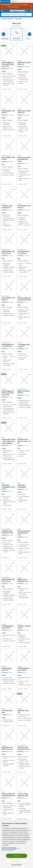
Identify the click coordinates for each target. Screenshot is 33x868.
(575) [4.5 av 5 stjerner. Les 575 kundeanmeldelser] (12, 752)
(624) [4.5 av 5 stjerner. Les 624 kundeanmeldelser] (12, 535)
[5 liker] (14, 94)
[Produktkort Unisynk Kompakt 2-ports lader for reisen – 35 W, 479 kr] (24, 428)
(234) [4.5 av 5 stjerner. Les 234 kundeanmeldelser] (27, 256)
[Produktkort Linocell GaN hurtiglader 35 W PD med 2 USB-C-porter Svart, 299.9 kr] (9, 380)
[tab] (5, 1)
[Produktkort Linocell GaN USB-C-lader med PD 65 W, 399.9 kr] (9, 195)
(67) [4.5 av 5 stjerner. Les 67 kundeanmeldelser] (11, 630)
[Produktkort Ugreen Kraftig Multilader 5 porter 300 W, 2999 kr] (24, 657)
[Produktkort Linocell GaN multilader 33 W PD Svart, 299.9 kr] (24, 195)
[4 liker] (29, 94)
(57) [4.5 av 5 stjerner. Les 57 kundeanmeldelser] (27, 489)
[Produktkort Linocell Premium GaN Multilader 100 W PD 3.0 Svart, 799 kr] (9, 240)
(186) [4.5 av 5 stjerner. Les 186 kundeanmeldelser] (12, 210)
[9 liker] (14, 235)
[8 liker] (29, 469)
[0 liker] (14, 374)
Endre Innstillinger (16, 865)
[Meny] (2, 11)
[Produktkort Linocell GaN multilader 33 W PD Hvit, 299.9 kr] (9, 100)
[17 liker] (29, 235)
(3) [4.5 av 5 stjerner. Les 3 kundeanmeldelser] (11, 445)
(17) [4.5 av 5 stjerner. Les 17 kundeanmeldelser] (27, 163)
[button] (21, 26)
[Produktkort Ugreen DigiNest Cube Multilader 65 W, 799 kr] (24, 568)
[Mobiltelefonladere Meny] (14, 19)
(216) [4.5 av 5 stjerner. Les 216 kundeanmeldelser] (27, 395)
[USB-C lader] (17, 34)
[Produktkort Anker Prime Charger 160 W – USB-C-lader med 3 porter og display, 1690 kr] (9, 428)
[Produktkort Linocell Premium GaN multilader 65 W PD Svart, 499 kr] (9, 287)
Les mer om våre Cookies (9, 848)
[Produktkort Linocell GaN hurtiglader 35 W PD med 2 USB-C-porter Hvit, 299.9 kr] (9, 51)
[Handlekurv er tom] (31, 11)
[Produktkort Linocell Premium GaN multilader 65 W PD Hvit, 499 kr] (9, 146)
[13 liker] (13, 281)
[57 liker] (29, 563)
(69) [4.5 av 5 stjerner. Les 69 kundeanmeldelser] (11, 672)
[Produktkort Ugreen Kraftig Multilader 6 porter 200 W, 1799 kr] (9, 615)
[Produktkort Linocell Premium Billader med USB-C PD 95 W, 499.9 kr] (24, 380)
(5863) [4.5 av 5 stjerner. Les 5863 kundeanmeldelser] (28, 67)
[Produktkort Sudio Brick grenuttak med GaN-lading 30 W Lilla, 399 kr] (24, 287)
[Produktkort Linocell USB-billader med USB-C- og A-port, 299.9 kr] (9, 736)
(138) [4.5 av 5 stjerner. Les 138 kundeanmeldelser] (12, 256)
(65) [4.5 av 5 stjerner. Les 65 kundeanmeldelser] (27, 584)
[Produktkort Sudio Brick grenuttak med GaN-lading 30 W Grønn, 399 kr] (24, 146)
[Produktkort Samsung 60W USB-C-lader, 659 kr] (24, 699)
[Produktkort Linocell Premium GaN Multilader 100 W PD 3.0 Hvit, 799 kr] (9, 568)
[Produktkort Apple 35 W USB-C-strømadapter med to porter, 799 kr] (9, 474)
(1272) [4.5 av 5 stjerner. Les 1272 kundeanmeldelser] (12, 115)
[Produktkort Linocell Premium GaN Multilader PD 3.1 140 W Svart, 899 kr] (9, 333)
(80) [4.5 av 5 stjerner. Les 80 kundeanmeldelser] (27, 349)
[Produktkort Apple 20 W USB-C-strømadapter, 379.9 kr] (24, 474)
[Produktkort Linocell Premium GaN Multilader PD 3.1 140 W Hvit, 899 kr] (24, 240)
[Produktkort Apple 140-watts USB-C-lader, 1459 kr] (9, 699)
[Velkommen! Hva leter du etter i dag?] (18, 14)
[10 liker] (13, 514)
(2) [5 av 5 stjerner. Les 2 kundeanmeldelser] (27, 798)
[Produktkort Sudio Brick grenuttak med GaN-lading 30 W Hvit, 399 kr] (9, 783)
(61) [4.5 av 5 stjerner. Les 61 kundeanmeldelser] (11, 69)
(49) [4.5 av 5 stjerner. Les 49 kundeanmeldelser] (27, 630)
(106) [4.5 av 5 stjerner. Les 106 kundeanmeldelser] (12, 162)
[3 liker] (14, 777)
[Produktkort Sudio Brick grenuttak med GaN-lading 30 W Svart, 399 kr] (24, 520)
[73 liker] (29, 731)
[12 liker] (13, 731)
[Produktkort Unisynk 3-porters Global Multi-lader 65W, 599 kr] (24, 783)
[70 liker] (13, 609)
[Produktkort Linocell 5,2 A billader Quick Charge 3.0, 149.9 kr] (24, 333)
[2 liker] (29, 281)
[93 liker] (13, 328)
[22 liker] (29, 652)
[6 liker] (14, 141)
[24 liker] (13, 189)
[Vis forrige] (4, 34)
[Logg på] (27, 11)
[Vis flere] (29, 34)
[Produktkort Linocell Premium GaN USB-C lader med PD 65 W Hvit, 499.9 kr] (9, 520)
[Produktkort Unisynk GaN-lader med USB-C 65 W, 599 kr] (24, 615)
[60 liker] (29, 46)
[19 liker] (29, 328)
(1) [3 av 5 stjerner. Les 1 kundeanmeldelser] (27, 445)
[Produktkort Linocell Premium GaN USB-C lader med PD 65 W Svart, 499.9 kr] (24, 736)
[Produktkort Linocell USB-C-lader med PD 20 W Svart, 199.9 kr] (24, 100)
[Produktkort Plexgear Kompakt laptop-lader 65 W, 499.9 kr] (9, 657)
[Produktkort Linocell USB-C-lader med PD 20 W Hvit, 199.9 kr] (24, 51)
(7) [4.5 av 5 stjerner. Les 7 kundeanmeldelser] (11, 491)
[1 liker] (14, 46)
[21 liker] (29, 189)
